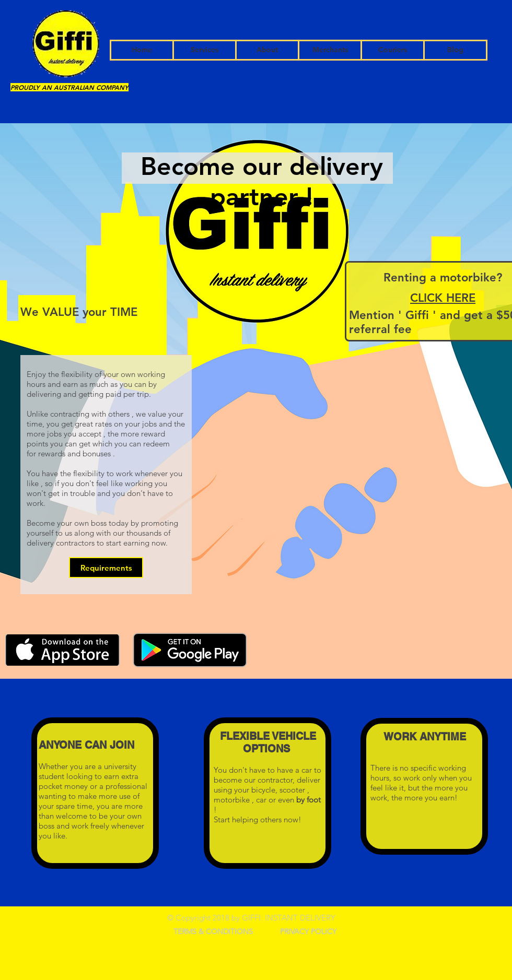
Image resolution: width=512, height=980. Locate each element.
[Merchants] (330, 50)
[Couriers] (393, 50)
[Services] (205, 50)
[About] (267, 50)
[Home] (142, 50)
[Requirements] (106, 568)
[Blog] (455, 50)
